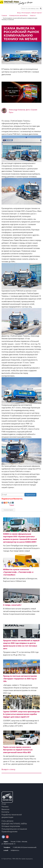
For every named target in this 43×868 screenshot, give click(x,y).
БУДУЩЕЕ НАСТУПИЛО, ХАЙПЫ (14, 824)
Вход (19, 13)
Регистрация (26, 13)
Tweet (12, 505)
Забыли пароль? (37, 13)
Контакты (5, 812)
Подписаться (30, 495)
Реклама (5, 807)
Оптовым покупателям (11, 826)
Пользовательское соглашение (14, 829)
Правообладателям (9, 832)
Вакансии (5, 809)
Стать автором (7, 821)
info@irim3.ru (10, 850)
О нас (4, 804)
